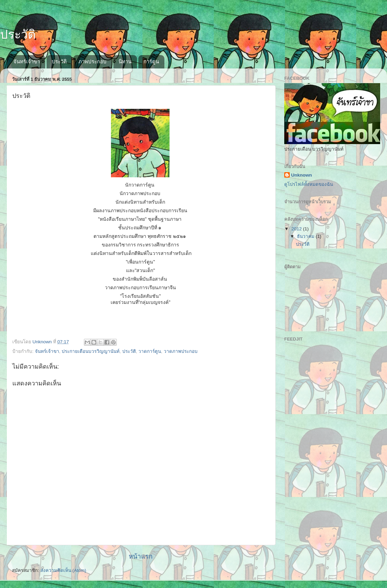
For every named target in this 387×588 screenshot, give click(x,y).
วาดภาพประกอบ (181, 351)
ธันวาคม (306, 236)
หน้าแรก (141, 556)
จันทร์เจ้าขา (27, 61)
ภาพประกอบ (92, 61)
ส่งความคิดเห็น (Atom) (63, 570)
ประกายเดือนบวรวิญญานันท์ (91, 351)
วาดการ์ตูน (150, 351)
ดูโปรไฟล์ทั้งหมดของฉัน (309, 184)
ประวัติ (18, 34)
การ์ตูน (151, 61)
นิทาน (125, 61)
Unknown (302, 175)
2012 (297, 229)
